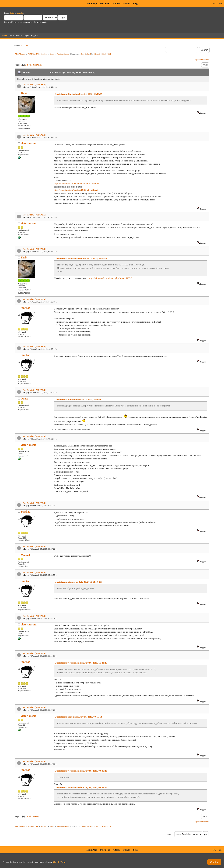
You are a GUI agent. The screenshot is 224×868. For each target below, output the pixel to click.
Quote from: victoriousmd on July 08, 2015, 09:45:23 (81, 771)
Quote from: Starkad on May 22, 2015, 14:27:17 (78, 399)
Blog (135, 3)
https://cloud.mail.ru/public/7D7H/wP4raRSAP (76, 190)
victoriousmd (29, 143)
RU (214, 3)
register (20, 13)
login (12, 13)
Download (105, 3)
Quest (24, 399)
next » (207, 60)
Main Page (92, 3)
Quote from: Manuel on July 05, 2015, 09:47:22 (78, 582)
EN (220, 3)
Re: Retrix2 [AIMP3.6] (34, 84)
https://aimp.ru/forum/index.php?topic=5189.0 (110, 278)
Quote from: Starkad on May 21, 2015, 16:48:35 (78, 94)
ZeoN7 (83, 54)
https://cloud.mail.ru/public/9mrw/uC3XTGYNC (77, 183)
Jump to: (170, 834)
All (30, 65)
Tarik (89, 54)
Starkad (26, 308)
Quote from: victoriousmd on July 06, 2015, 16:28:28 (81, 663)
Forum (127, 3)
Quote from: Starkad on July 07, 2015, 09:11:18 (78, 717)
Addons (117, 3)
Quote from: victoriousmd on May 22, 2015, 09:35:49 (81, 258)
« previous (199, 60)
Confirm (214, 862)
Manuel (25, 555)
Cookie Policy (60, 862)
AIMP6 (24, 46)
